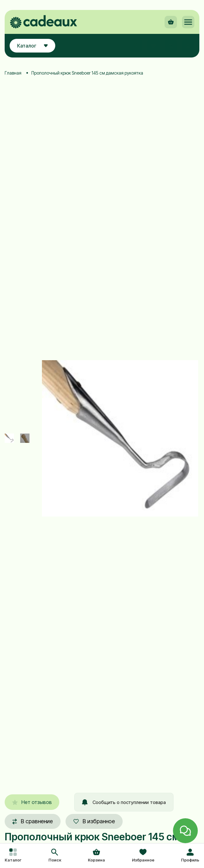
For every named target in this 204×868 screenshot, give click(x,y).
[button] (55, 856)
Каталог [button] (32, 46)
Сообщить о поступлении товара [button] (124, 802)
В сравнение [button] (33, 821)
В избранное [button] (94, 821)
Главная (13, 73)
